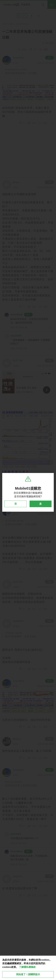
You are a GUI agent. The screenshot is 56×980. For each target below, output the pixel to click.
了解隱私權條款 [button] (27, 967)
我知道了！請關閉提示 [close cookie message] (28, 974)
